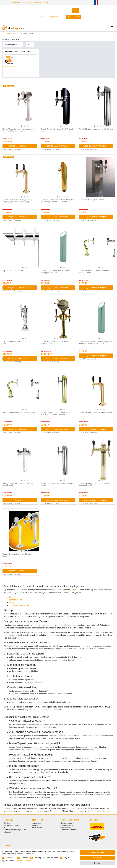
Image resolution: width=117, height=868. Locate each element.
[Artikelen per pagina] (30, 44)
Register (35, 825)
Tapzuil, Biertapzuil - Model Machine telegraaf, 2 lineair (55, 342)
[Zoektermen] (55, 10)
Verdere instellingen (25, 860)
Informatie (8, 832)
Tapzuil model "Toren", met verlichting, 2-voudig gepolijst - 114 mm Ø (56, 271)
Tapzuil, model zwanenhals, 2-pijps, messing (20, 412)
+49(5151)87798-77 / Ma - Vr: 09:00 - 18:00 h (28, 2)
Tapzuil (17, 33)
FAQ (6, 827)
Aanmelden (36, 823)
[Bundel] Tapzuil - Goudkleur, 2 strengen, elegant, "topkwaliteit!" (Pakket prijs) (18, 201)
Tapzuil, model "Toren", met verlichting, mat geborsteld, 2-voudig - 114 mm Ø (95, 342)
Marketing (37, 858)
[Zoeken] (76, 10)
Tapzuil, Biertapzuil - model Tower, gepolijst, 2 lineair (57, 484)
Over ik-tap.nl (66, 827)
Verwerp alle (98, 858)
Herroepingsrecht (67, 823)
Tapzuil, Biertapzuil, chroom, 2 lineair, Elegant (17, 555)
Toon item (25, 500)
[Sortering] (13, 44)
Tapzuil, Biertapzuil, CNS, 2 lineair (92, 200)
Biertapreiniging (16, 599)
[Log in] (41, 16)
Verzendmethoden (11, 825)
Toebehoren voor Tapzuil (19, 605)
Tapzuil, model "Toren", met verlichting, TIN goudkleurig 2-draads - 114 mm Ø (57, 201)
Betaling (7, 823)
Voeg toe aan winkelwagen (21, 145)
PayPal (67, 858)
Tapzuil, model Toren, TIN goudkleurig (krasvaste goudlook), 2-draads (55, 413)
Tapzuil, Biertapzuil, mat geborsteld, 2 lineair (96, 129)
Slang (12, 602)
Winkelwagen (37, 827)
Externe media (53, 858)
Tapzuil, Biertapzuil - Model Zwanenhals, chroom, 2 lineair (94, 271)
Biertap (9, 33)
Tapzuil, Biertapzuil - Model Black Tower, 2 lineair (57, 130)
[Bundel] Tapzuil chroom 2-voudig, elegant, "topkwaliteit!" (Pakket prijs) (19, 130)
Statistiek (24, 858)
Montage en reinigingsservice (15, 829)
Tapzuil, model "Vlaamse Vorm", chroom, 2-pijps (19, 342)
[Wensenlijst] (63, 16)
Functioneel (11, 858)
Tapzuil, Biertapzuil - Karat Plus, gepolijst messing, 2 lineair (94, 484)
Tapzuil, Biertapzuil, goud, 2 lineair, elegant (95, 412)
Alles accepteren (98, 852)
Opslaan (97, 863)
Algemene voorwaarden (70, 829)
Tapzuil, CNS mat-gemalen (13, 270)
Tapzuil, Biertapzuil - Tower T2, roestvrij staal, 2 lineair (18, 484)
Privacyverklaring (67, 825)
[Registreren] (53, 16)
